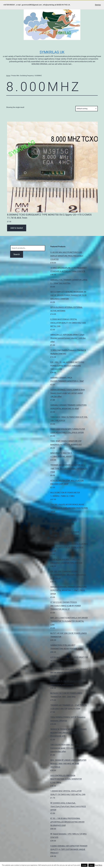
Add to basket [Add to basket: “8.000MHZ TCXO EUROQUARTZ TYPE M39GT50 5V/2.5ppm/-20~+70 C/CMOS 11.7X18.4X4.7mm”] (17, 228)
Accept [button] (84, 865)
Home (8, 76)
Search (17, 254)
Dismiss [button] (98, 5)
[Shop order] (87, 109)
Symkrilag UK (52, 52)
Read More (99, 865)
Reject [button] (91, 865)
